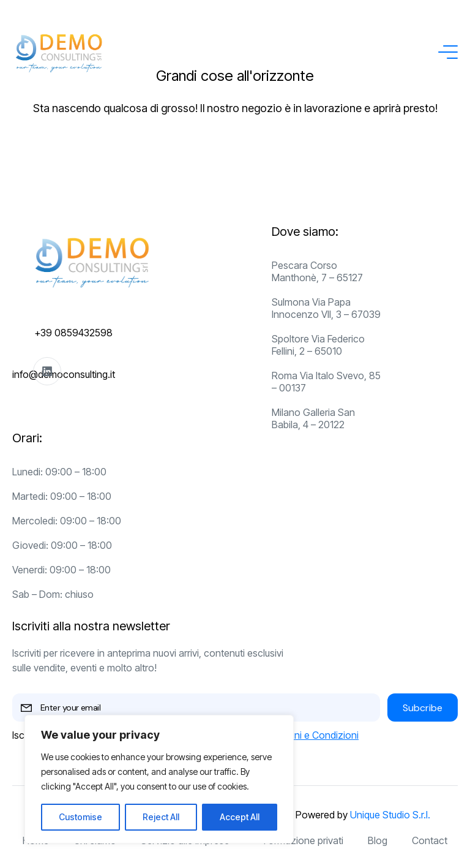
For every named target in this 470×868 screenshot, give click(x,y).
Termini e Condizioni (314, 735)
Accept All (240, 817)
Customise (80, 817)
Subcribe (423, 708)
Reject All (161, 817)
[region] (159, 779)
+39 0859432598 (73, 333)
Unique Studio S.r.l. (390, 815)
